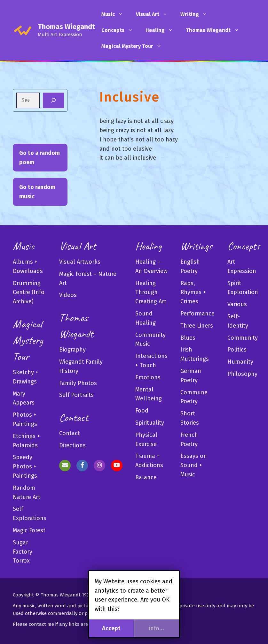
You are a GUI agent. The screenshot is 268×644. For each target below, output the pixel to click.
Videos (68, 295)
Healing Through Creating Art (151, 292)
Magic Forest (29, 530)
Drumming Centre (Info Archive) (29, 292)
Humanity (240, 362)
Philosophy (242, 374)
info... (157, 628)
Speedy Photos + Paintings (25, 466)
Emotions (148, 377)
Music (115, 14)
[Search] (53, 100)
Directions (72, 445)
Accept (111, 628)
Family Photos (78, 383)
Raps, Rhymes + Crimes (193, 292)
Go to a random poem (39, 158)
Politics (237, 350)
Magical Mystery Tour (135, 46)
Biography (72, 350)
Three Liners (197, 326)
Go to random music (37, 192)
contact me (41, 624)
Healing (162, 30)
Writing (197, 14)
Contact (70, 433)
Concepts (120, 30)
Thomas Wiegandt (66, 27)
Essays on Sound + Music (194, 465)
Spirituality (150, 423)
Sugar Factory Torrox (23, 552)
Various (237, 304)
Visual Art (155, 14)
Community (243, 338)
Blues (188, 338)
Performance (197, 314)
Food (142, 411)
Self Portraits (76, 395)
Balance (146, 477)
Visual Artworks (80, 262)
